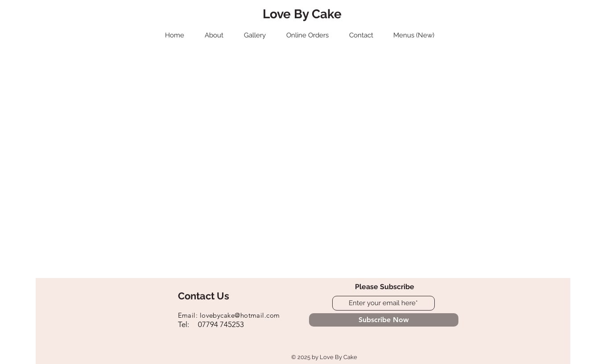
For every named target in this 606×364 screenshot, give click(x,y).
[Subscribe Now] (384, 320)
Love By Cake (302, 14)
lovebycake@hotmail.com (240, 315)
